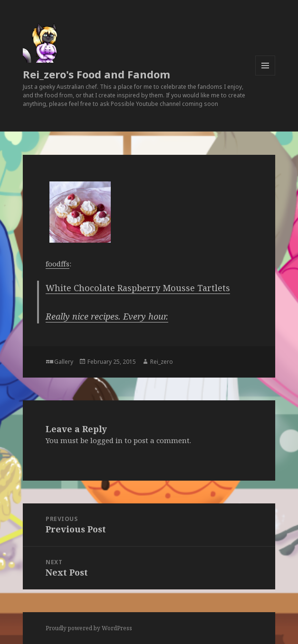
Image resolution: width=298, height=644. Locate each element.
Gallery (64, 362)
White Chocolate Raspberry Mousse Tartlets (138, 288)
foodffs (58, 264)
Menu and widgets (265, 75)
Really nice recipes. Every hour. (107, 316)
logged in (106, 440)
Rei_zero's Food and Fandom (96, 74)
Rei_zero (162, 362)
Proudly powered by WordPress (89, 628)
